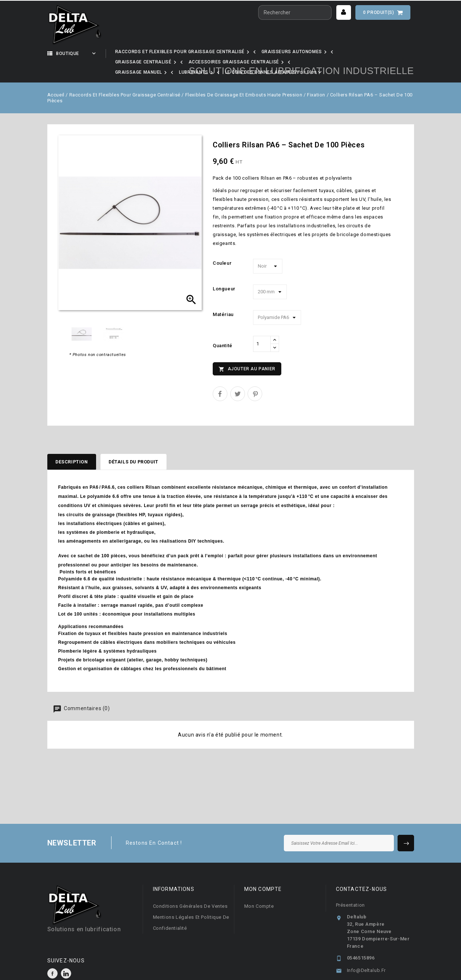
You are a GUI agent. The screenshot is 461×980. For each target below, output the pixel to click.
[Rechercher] (295, 12)
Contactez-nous (362, 872)
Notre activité (143, 54)
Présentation (350, 888)
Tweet (238, 375)
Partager (220, 375)
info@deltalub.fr (367, 953)
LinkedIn (66, 957)
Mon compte (259, 889)
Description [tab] (75, 444)
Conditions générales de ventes (190, 889)
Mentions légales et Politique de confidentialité (191, 906)
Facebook (52, 957)
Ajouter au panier (247, 350)
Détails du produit (145, 444)
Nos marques (200, 54)
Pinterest (255, 375)
